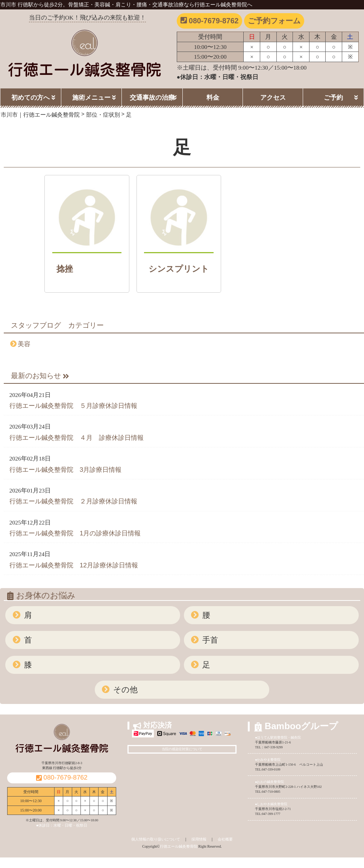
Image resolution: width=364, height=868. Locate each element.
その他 (124, 689)
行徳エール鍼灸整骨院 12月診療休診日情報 (74, 565)
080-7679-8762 (210, 21)
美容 (24, 344)
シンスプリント (179, 269)
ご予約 (333, 97)
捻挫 (65, 269)
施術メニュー (91, 97)
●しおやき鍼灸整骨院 (271, 804)
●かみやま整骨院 (268, 760)
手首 (209, 640)
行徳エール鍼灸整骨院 (179, 846)
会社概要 (225, 839)
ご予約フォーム (274, 21)
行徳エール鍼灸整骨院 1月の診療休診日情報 (75, 533)
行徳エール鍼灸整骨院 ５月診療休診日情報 (73, 406)
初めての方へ (30, 97)
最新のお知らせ (40, 376)
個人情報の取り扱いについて (156, 839)
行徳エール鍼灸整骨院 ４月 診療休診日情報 (77, 438)
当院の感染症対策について (182, 749)
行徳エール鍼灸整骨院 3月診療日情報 (66, 470)
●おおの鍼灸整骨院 (269, 782)
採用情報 (199, 839)
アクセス (273, 97)
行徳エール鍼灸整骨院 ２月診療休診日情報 (73, 501)
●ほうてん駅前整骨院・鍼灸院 (278, 737)
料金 (213, 97)
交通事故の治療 (152, 97)
